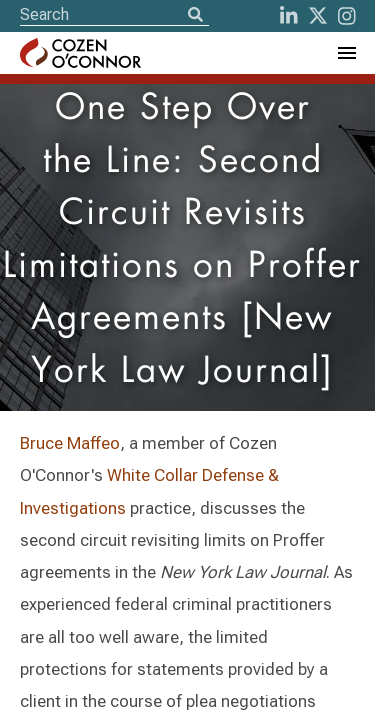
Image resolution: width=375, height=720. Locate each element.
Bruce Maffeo (70, 443)
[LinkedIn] (289, 16)
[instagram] (347, 16)
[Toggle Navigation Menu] (346, 53)
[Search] (195, 16)
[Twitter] (318, 16)
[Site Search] (114, 14)
